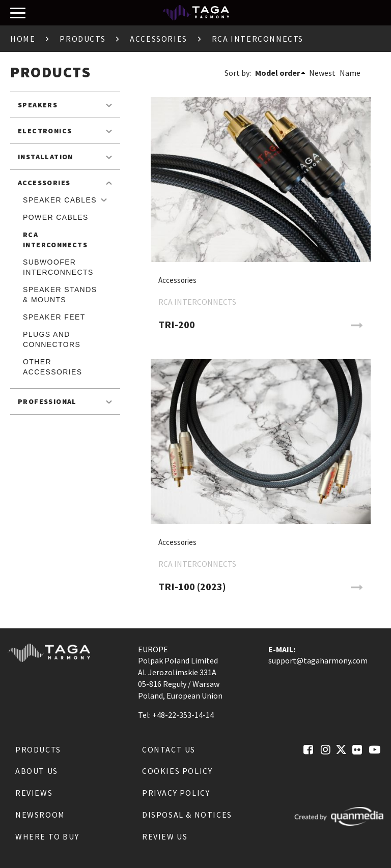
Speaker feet (54, 317)
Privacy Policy (176, 793)
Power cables (56, 217)
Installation (46, 157)
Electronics (45, 131)
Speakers (38, 105)
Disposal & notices (187, 815)
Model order (277, 73)
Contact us (169, 749)
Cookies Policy (177, 771)
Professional (47, 401)
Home (23, 39)
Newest (322, 73)
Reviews (34, 793)
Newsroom (40, 815)
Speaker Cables (60, 200)
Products (82, 39)
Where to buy (47, 836)
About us (37, 771)
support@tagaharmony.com (318, 660)
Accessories (159, 39)
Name (350, 73)
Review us (165, 836)
